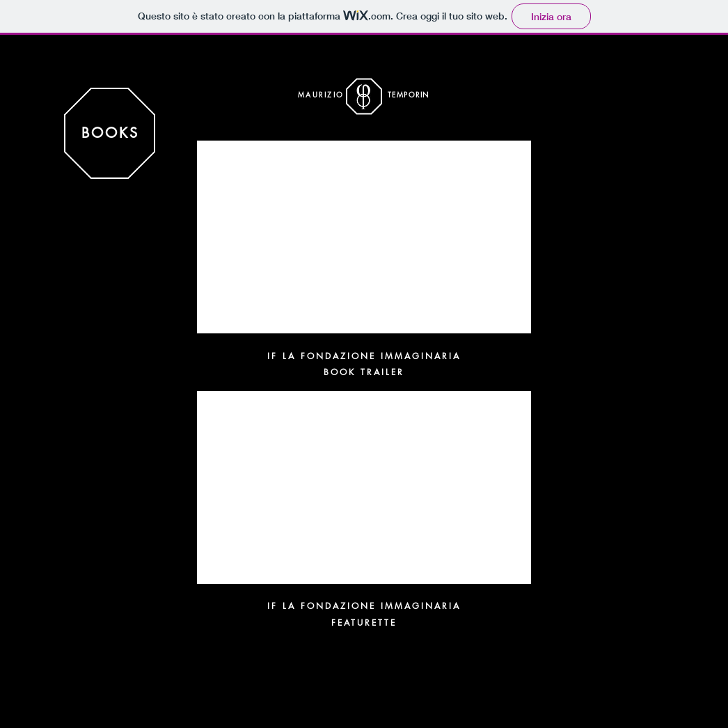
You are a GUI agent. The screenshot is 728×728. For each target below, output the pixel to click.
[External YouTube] (364, 237)
